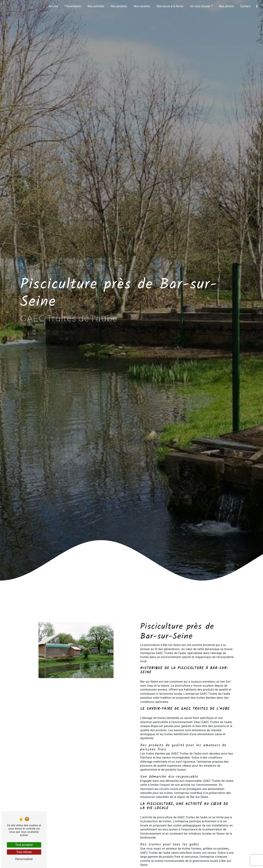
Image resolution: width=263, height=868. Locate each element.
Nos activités (96, 6)
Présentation (73, 6)
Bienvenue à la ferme (170, 6)
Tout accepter (24, 845)
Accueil (53, 6)
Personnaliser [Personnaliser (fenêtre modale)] (24, 859)
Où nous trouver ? (201, 6)
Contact (245, 6)
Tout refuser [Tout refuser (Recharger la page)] (24, 852)
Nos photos (226, 6)
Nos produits (119, 6)
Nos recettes (142, 6)
